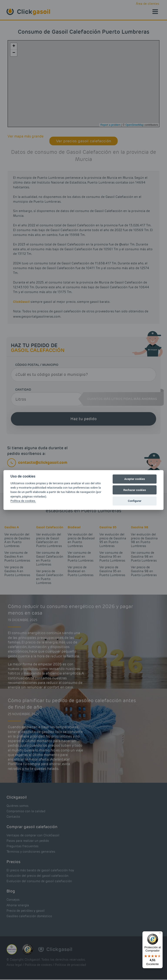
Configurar (135, 501)
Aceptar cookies (135, 479)
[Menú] (160, 934)
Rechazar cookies (135, 490)
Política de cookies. (23, 501)
